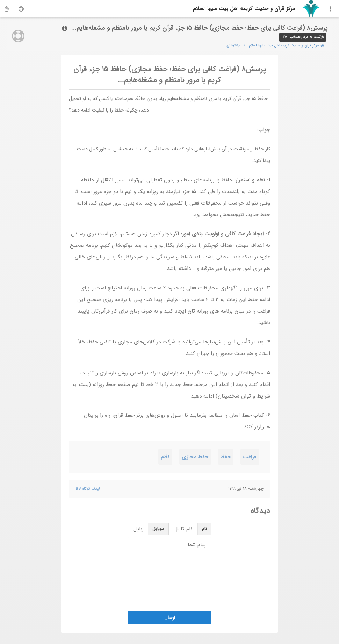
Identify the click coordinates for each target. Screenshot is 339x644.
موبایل (158, 529)
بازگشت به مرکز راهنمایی (303, 37)
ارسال (170, 618)
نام (204, 529)
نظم (165, 457)
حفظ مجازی (195, 457)
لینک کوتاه (88, 489)
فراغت (250, 457)
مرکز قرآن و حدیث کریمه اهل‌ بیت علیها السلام (244, 9)
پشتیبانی (233, 45)
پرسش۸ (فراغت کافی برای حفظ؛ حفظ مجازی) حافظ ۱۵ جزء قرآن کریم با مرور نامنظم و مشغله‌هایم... (170, 75)
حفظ (226, 457)
